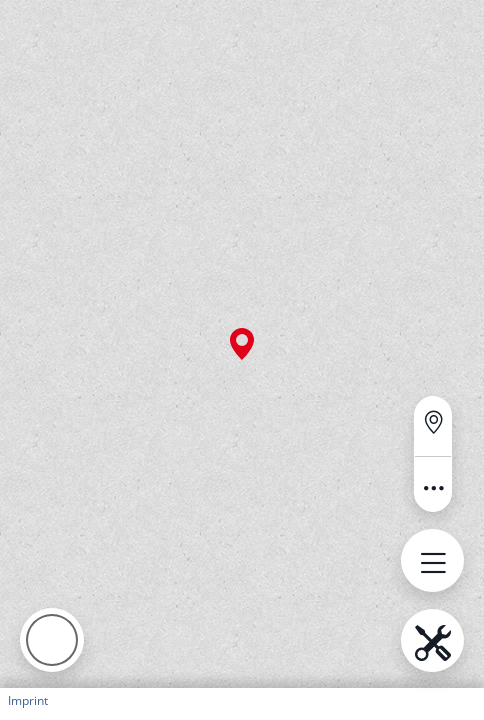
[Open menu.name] (432, 560)
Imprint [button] (28, 700)
